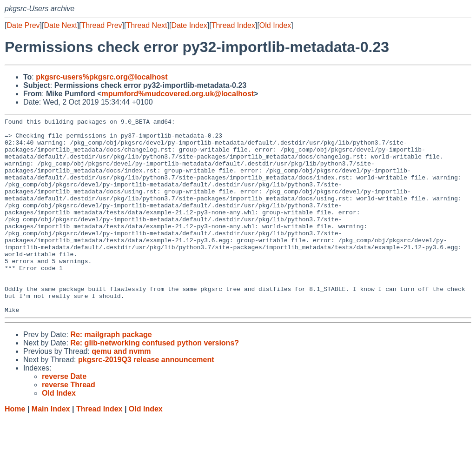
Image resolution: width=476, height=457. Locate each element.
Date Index (189, 25)
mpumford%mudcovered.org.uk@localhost (178, 94)
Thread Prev (102, 25)
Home (15, 448)
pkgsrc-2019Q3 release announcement (146, 399)
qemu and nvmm (121, 390)
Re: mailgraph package (111, 374)
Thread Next (146, 25)
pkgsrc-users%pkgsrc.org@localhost (102, 77)
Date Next (60, 25)
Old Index (275, 25)
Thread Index (233, 25)
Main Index (51, 448)
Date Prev (23, 25)
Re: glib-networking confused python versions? (155, 382)
